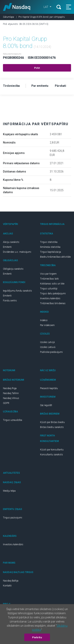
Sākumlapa (8, 17)
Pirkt (37, 68)
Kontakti (7, 586)
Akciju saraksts (11, 242)
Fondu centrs (10, 301)
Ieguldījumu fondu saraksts (17, 291)
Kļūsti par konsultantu (52, 450)
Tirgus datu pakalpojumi (53, 294)
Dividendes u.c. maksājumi (17, 252)
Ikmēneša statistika (50, 247)
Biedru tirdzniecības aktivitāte (55, 257)
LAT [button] (46, 7)
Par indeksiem (47, 325)
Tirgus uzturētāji (49, 289)
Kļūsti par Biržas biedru (52, 422)
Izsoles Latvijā (47, 342)
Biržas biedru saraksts (52, 427)
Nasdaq (17, 7)
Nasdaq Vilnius (11, 398)
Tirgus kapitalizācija (51, 252)
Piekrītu (37, 637)
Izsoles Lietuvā (48, 347)
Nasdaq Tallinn (11, 393)
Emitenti (7, 247)
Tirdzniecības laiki (49, 279)
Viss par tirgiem (48, 274)
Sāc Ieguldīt (46, 405)
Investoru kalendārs (50, 298)
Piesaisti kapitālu (49, 388)
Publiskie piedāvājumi (51, 352)
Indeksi (44, 320)
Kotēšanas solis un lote (52, 284)
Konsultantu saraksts (52, 455)
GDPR (6, 403)
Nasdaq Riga (10, 388)
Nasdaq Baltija (11, 581)
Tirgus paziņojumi (13, 518)
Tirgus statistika (49, 242)
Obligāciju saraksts (13, 269)
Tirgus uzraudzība (13, 420)
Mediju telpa (9, 491)
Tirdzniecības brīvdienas (53, 303)
